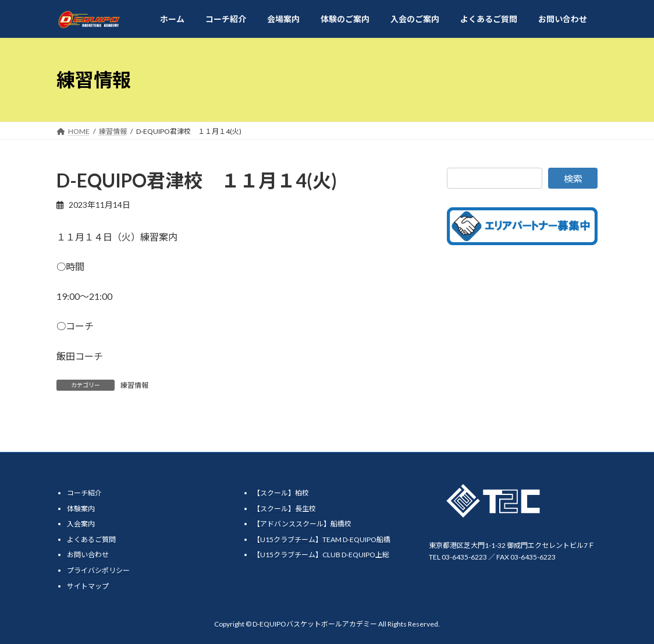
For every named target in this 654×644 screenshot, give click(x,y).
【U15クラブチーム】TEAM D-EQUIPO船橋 (322, 539)
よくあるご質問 (91, 539)
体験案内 (81, 509)
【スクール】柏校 (281, 493)
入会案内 (81, 524)
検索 (573, 178)
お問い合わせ (88, 555)
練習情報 (134, 385)
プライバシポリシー (98, 570)
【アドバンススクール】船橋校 (302, 524)
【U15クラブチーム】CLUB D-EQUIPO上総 (321, 555)
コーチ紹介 (84, 493)
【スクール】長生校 (285, 509)
